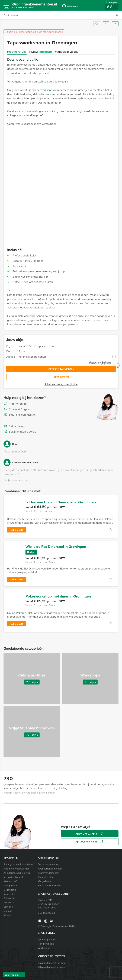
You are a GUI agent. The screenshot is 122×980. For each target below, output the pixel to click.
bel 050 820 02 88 (90, 842)
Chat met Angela (17, 410)
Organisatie (10, 890)
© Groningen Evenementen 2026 (56, 926)
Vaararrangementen (49, 873)
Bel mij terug (14, 426)
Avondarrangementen (50, 869)
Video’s (8, 915)
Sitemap (8, 911)
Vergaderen (44, 881)
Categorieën (10, 886)
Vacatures (9, 903)
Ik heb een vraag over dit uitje (61, 384)
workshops (47, 90)
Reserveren (61, 377)
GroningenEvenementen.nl (36, 6)
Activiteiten (9, 898)
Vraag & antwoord (13, 877)
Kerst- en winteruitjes (49, 886)
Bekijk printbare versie (20, 432)
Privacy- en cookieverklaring (19, 865)
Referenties (10, 894)
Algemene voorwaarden (17, 869)
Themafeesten (46, 877)
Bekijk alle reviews (16, 480)
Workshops (44, 948)
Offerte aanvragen (61, 369)
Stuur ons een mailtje (19, 415)
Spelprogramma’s (47, 940)
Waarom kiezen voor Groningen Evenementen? (29, 793)
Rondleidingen (46, 944)
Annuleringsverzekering (17, 873)
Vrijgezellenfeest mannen (52, 963)
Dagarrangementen (49, 865)
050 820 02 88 (18, 404)
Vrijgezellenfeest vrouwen (52, 967)
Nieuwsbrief (10, 881)
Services (8, 907)
